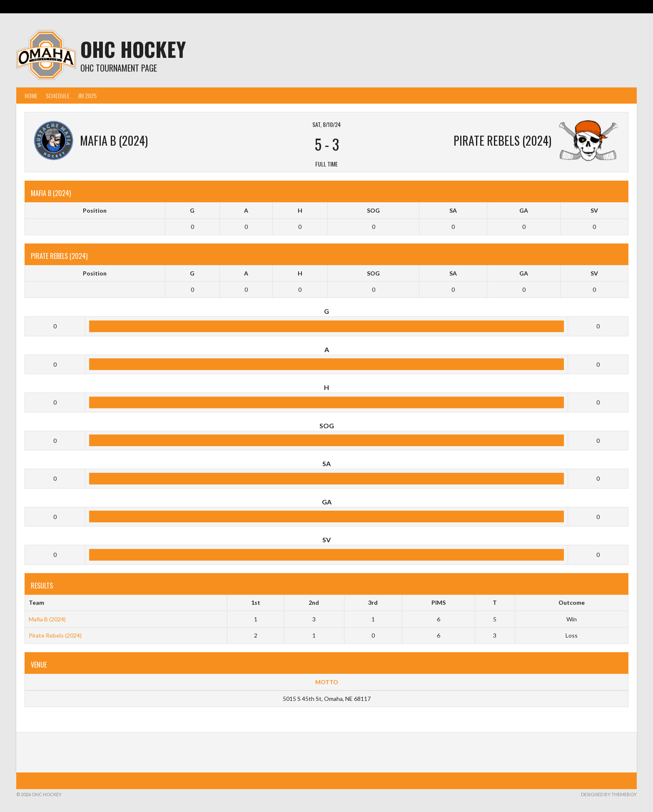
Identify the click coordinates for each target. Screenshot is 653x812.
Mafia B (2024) (47, 619)
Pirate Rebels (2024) (55, 635)
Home (31, 96)
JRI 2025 (87, 96)
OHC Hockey (133, 49)
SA (453, 210)
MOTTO (327, 682)
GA (524, 210)
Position (95, 210)
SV (594, 210)
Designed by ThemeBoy (609, 794)
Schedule (58, 96)
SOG (373, 210)
